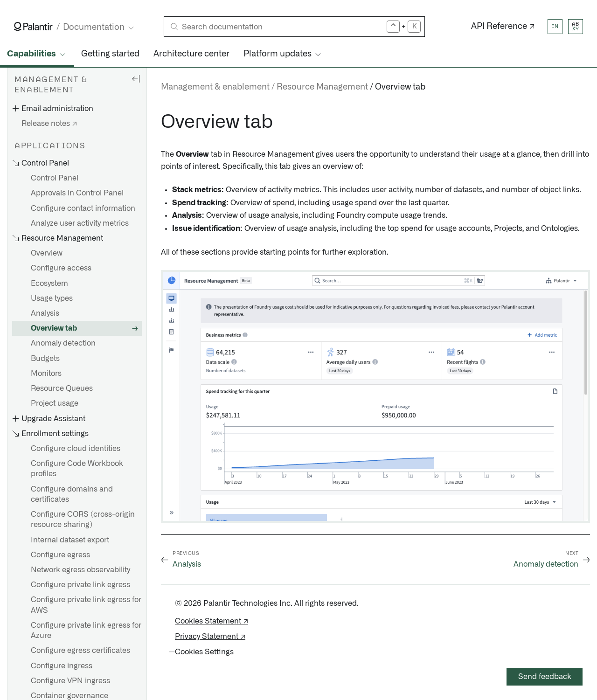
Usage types (52, 298)
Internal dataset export (70, 540)
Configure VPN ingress (70, 681)
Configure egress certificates (80, 651)
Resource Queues (62, 388)
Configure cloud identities (76, 449)
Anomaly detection (63, 343)
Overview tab (54, 328)
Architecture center (191, 54)
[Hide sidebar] (136, 78)
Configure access (61, 268)
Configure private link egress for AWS (86, 605)
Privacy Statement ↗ (210, 637)
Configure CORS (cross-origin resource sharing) (83, 520)
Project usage (55, 403)
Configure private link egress (80, 585)
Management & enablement (215, 87)
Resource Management (322, 87)
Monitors (46, 374)
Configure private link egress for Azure (86, 631)
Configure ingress (62, 666)
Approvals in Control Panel (77, 193)
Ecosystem (49, 284)
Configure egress (60, 555)
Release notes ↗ (49, 124)
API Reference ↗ (503, 27)
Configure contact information (83, 208)
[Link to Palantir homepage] (33, 27)
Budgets (45, 359)
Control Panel (55, 178)
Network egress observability (80, 570)
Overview (47, 253)
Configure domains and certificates (72, 494)
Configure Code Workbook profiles (77, 469)
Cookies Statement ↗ (212, 621)
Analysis (45, 313)
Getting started (110, 54)
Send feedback (545, 677)
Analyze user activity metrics (80, 223)
